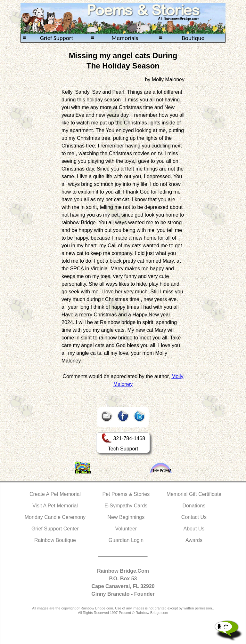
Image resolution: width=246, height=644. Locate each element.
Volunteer (126, 529)
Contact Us (194, 517)
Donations (194, 506)
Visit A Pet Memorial (55, 506)
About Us (194, 529)
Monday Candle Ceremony (55, 517)
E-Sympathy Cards (126, 506)
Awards (194, 540)
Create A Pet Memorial (55, 494)
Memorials (114, 38)
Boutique (182, 38)
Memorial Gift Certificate (194, 494)
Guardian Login (126, 540)
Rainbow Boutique (55, 540)
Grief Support (48, 38)
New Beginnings (126, 517)
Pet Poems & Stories (126, 494)
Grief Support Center (55, 529)
